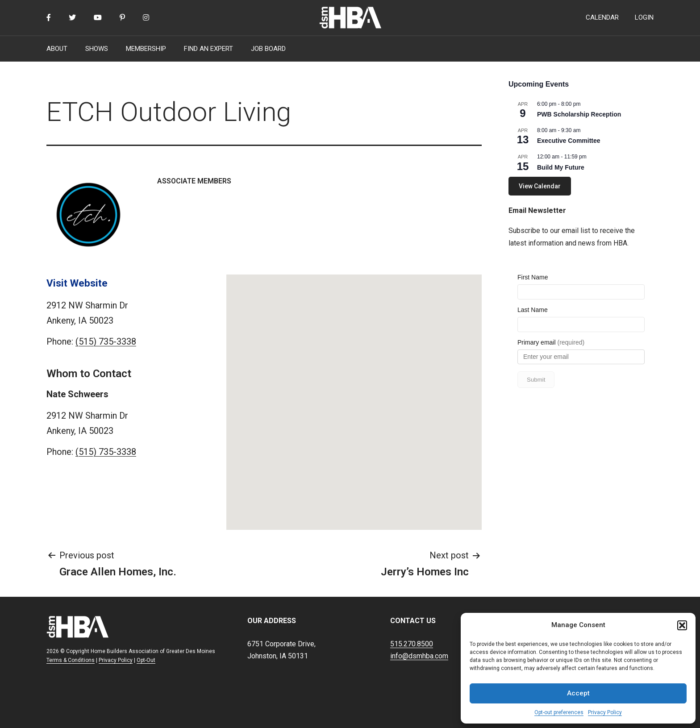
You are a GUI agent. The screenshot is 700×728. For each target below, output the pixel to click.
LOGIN (644, 17)
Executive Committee (569, 141)
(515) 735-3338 (106, 341)
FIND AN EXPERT (208, 49)
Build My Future (561, 167)
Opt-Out (146, 660)
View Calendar (540, 186)
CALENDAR (602, 17)
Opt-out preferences (559, 712)
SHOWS (97, 49)
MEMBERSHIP (146, 49)
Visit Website (77, 283)
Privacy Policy (605, 712)
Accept (578, 693)
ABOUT (57, 49)
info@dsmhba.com (419, 656)
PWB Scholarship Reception (579, 114)
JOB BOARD (268, 49)
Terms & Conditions (71, 660)
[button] (682, 625)
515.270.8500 (412, 644)
